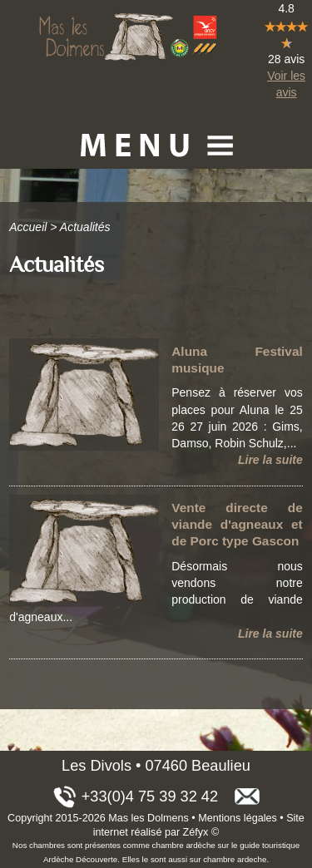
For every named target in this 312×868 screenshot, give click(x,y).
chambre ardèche (184, 845)
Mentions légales (238, 818)
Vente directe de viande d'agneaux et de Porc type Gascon (237, 525)
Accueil (28, 227)
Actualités (85, 227)
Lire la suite (270, 460)
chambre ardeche (235, 859)
